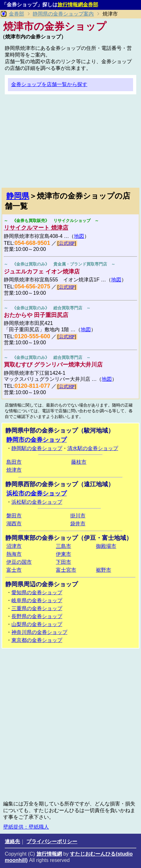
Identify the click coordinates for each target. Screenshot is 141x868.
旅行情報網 (49, 854)
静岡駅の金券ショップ (37, 448)
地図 (79, 236)
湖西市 (14, 524)
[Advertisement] (70, 144)
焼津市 (14, 470)
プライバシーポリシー (52, 841)
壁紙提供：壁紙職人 (26, 827)
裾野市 (104, 570)
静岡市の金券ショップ (37, 440)
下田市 (64, 562)
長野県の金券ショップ (37, 616)
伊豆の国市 (19, 562)
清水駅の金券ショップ (93, 448)
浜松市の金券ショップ (37, 493)
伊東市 (64, 554)
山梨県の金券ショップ (37, 624)
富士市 (14, 570)
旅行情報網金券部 (78, 5)
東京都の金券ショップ (37, 640)
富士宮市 (66, 570)
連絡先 (12, 841)
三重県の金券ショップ (37, 608)
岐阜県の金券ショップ (37, 600)
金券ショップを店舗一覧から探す (49, 84)
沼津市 (14, 546)
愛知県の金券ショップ (37, 592)
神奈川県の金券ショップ (39, 632)
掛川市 (78, 516)
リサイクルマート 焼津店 (36, 228)
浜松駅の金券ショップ (37, 502)
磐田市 (14, 516)
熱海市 (14, 554)
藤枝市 (79, 462)
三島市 (64, 546)
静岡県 (18, 196)
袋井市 (78, 524)
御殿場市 (106, 546)
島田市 (14, 462)
